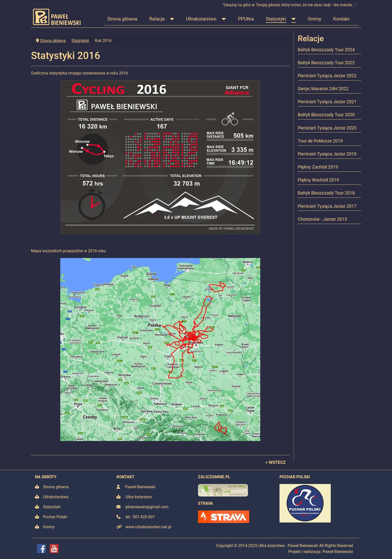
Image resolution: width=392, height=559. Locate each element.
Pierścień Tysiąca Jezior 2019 (327, 154)
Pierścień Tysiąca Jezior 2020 (327, 128)
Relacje (157, 19)
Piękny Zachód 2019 (318, 167)
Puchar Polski (55, 517)
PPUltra (246, 19)
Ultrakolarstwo (201, 19)
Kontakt (341, 19)
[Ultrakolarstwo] (222, 19)
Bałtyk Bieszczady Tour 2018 (326, 193)
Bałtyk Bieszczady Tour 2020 (326, 115)
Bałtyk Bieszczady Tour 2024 (326, 50)
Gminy (314, 19)
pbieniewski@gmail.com (147, 507)
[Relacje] (171, 19)
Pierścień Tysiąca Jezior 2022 (327, 76)
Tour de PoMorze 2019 (320, 141)
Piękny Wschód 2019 (318, 180)
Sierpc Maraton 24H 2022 (323, 89)
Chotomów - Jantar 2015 (322, 219)
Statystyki (276, 19)
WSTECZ (277, 462)
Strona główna (122, 19)
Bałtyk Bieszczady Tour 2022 (326, 63)
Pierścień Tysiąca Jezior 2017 (327, 206)
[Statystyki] (292, 19)
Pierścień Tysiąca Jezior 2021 (327, 102)
